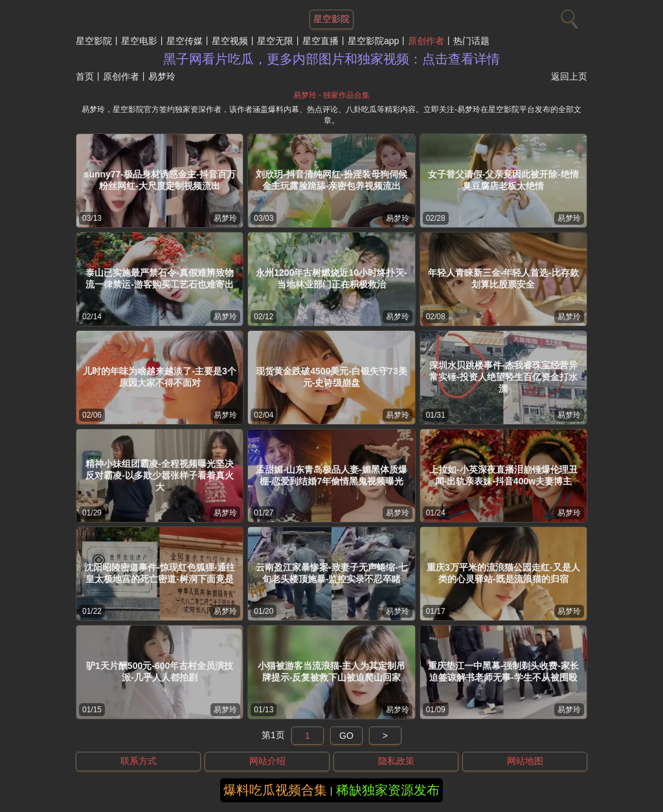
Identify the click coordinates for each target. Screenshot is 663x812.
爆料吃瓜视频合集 (275, 790)
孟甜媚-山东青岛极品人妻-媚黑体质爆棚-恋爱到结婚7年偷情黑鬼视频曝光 (331, 475)
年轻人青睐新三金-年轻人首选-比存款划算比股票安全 (503, 278)
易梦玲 (225, 218)
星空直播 (320, 41)
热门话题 (471, 41)
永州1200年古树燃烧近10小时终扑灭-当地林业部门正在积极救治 (331, 278)
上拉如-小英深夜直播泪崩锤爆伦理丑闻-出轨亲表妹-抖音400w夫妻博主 (503, 475)
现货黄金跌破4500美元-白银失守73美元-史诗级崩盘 (331, 377)
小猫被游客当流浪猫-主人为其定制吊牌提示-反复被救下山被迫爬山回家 (332, 671)
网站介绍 (267, 761)
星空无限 (275, 41)
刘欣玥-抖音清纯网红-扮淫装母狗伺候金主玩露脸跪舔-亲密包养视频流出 (331, 180)
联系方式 (139, 761)
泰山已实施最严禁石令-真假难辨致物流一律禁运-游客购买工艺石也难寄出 (160, 278)
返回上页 (569, 76)
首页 (85, 76)
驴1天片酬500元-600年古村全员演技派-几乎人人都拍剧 (160, 671)
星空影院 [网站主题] (331, 19)
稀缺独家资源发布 (388, 790)
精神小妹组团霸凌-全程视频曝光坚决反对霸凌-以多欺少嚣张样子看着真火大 (160, 475)
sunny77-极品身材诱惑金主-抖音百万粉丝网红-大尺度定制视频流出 (160, 180)
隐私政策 (396, 761)
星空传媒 (185, 41)
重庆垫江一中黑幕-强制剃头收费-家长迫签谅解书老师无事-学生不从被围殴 (503, 671)
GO (346, 736)
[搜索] (568, 16)
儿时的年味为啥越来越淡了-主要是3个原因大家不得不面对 (159, 377)
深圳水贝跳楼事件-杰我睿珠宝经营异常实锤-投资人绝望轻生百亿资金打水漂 (503, 377)
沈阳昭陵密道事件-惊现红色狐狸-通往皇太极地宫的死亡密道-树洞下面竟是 (160, 573)
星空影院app (373, 41)
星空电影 (139, 41)
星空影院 (94, 41)
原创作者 (426, 41)
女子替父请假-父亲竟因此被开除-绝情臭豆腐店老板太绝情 (503, 180)
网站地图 (525, 761)
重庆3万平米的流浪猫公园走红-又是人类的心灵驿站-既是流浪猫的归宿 (503, 573)
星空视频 (230, 41)
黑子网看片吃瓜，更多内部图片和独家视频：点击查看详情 (331, 59)
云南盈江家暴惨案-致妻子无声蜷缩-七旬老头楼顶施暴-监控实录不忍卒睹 (331, 573)
